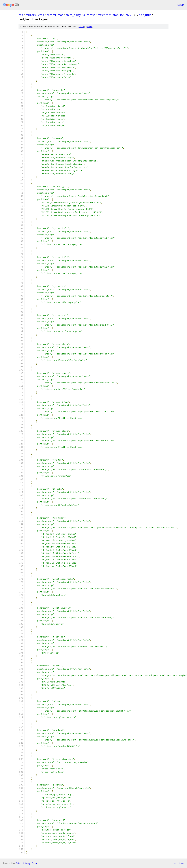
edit (90, 27)
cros (41, 15)
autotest (89, 15)
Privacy (27, 863)
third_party (73, 15)
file (81, 27)
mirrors (31, 15)
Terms (35, 863)
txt (174, 863)
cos (21, 15)
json (181, 863)
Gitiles (18, 863)
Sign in (181, 5)
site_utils (145, 15)
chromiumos (55, 15)
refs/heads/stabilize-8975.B (115, 15)
